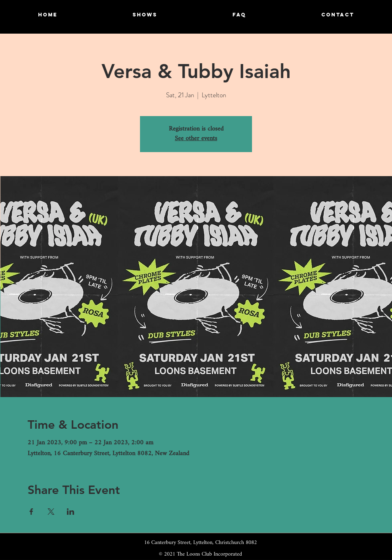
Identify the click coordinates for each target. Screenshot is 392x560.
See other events (196, 139)
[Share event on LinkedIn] (71, 512)
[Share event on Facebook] (31, 512)
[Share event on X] (51, 512)
